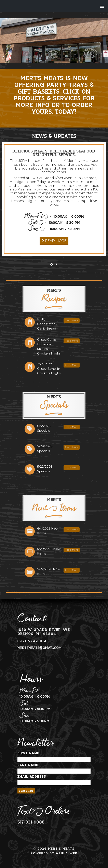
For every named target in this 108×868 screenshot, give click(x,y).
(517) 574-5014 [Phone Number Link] (32, 641)
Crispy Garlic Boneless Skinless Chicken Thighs (49, 346)
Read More (56, 241)
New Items (54, 507)
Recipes (54, 298)
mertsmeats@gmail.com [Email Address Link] (39, 648)
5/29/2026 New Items (49, 551)
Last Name (28, 765)
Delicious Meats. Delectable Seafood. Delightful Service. (54, 153)
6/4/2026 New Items (48, 531)
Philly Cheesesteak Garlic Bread (47, 324)
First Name (28, 753)
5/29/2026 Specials (45, 449)
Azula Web (67, 853)
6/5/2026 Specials (44, 428)
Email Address (32, 777)
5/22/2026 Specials (45, 469)
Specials (54, 404)
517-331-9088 (31, 822)
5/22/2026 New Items (49, 571)
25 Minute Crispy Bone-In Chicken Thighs (49, 369)
